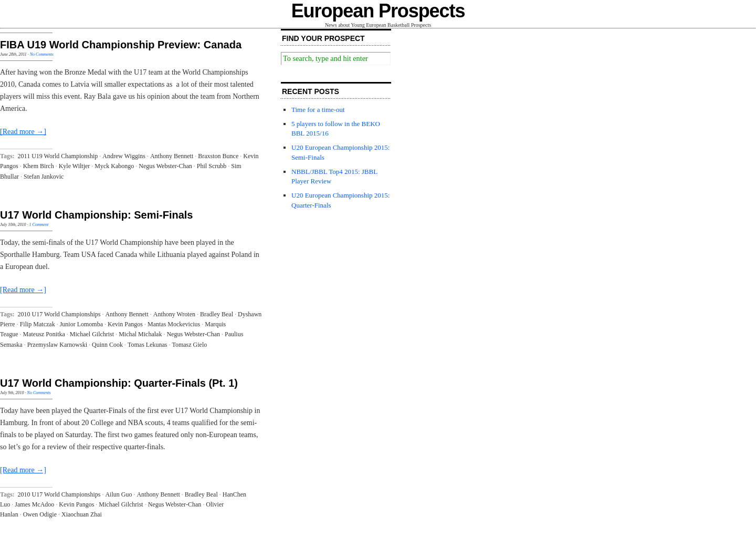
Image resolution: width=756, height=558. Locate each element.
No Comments (42, 54)
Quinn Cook (107, 345)
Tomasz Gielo (189, 345)
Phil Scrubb (212, 166)
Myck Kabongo (114, 166)
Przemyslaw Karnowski (57, 345)
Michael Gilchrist (92, 334)
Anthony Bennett (172, 156)
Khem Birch (39, 166)
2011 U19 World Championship (58, 156)
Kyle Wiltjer (75, 166)
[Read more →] (23, 132)
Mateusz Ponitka (44, 334)
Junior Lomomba (81, 324)
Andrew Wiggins (124, 156)
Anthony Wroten (174, 314)
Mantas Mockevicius (174, 324)
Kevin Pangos (125, 324)
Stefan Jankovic (44, 177)
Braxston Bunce (218, 156)
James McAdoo (34, 504)
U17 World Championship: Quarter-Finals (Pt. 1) (119, 383)
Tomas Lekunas (147, 345)
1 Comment (39, 225)
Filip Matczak (38, 324)
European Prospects (378, 11)
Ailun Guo (118, 494)
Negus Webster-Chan (165, 166)
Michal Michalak (140, 334)
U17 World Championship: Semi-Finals (96, 215)
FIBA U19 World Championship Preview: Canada (121, 45)
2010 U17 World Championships (59, 314)
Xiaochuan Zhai (82, 514)
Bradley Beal (217, 314)
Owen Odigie (40, 514)
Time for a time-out (318, 110)
